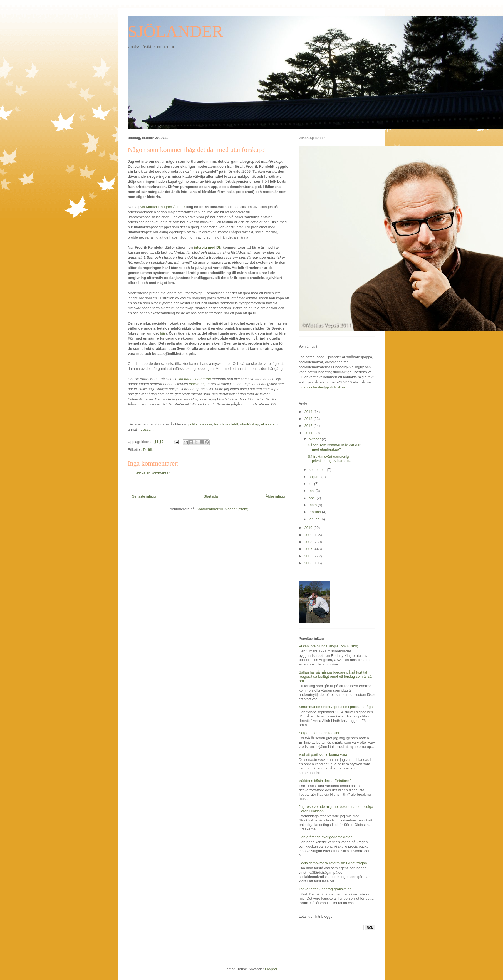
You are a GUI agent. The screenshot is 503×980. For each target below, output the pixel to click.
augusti (315, 477)
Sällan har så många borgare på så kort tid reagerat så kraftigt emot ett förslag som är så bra (335, 677)
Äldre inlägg (275, 496)
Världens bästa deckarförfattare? (325, 781)
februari (315, 512)
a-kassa (206, 424)
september (318, 470)
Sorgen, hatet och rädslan (320, 733)
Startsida (211, 496)
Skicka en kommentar (152, 473)
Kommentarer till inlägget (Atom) (222, 509)
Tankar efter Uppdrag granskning (325, 889)
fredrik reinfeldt (226, 424)
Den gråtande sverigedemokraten (326, 837)
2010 (309, 528)
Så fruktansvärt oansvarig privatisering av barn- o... (330, 459)
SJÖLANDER (176, 31)
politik (193, 424)
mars (313, 505)
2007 (309, 549)
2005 (309, 563)
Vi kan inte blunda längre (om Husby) (329, 646)
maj (312, 491)
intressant (146, 430)
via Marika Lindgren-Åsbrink (163, 207)
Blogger (271, 969)
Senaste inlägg (144, 496)
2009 (309, 535)
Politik (148, 450)
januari (315, 519)
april (313, 498)
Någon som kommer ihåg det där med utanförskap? (334, 447)
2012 (309, 426)
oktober (315, 439)
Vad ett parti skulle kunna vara (323, 755)
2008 (309, 542)
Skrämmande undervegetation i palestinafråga (336, 707)
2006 (309, 556)
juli (311, 484)
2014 (309, 412)
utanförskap (249, 424)
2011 (309, 433)
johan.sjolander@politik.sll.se (322, 387)
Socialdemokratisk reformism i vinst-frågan (333, 863)
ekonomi (268, 424)
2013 (309, 419)
